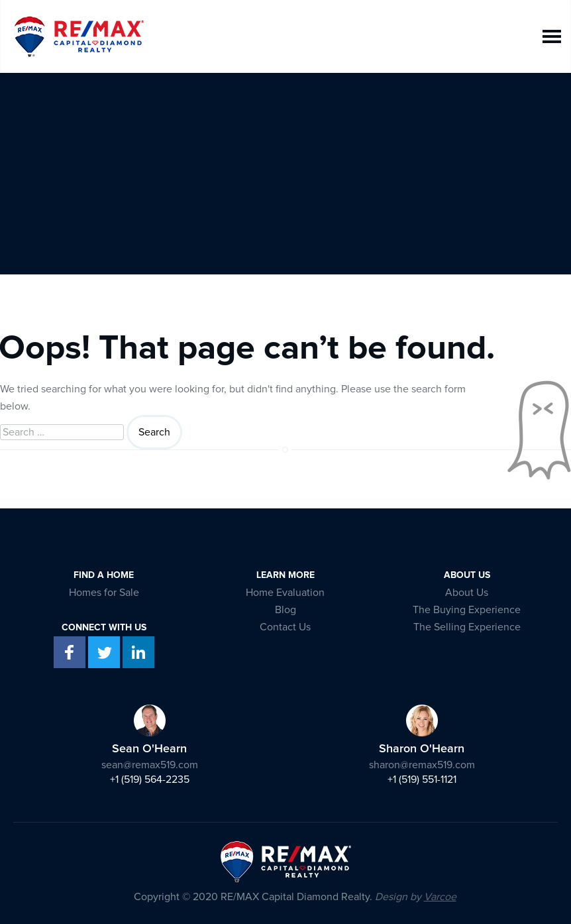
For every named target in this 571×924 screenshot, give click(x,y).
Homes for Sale (104, 593)
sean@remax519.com (150, 765)
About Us (467, 593)
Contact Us (285, 627)
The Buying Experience (467, 610)
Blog (285, 610)
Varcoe (440, 897)
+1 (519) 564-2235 (150, 780)
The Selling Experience (467, 627)
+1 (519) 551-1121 (422, 780)
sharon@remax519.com (422, 765)
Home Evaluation (285, 593)
